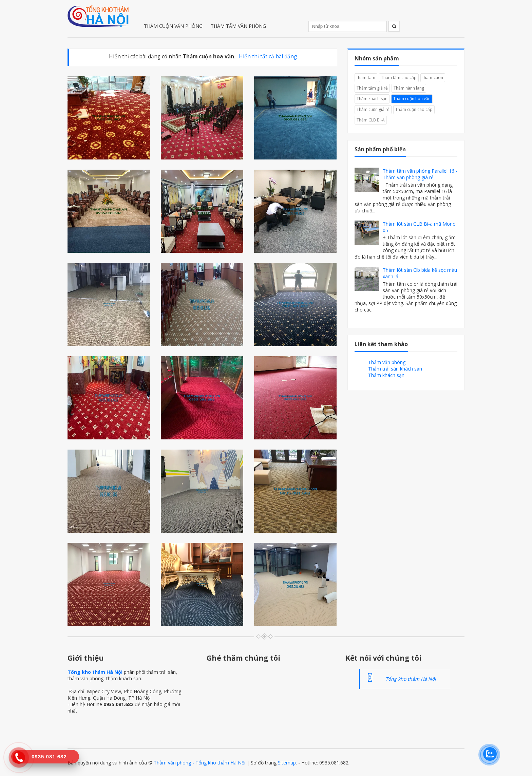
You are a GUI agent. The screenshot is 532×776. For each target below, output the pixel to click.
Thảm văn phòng (387, 362)
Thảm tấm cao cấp (399, 78)
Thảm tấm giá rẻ (372, 88)
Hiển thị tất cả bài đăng (268, 56)
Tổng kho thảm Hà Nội (95, 672)
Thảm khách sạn (372, 99)
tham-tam (366, 78)
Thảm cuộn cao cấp (414, 109)
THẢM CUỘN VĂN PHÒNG (173, 26)
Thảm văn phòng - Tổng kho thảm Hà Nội (199, 763)
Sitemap (287, 763)
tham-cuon (433, 78)
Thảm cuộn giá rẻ (373, 109)
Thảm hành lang (409, 88)
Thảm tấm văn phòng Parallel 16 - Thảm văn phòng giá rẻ (420, 174)
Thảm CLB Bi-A (371, 120)
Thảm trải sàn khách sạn (395, 369)
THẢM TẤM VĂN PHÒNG (238, 26)
